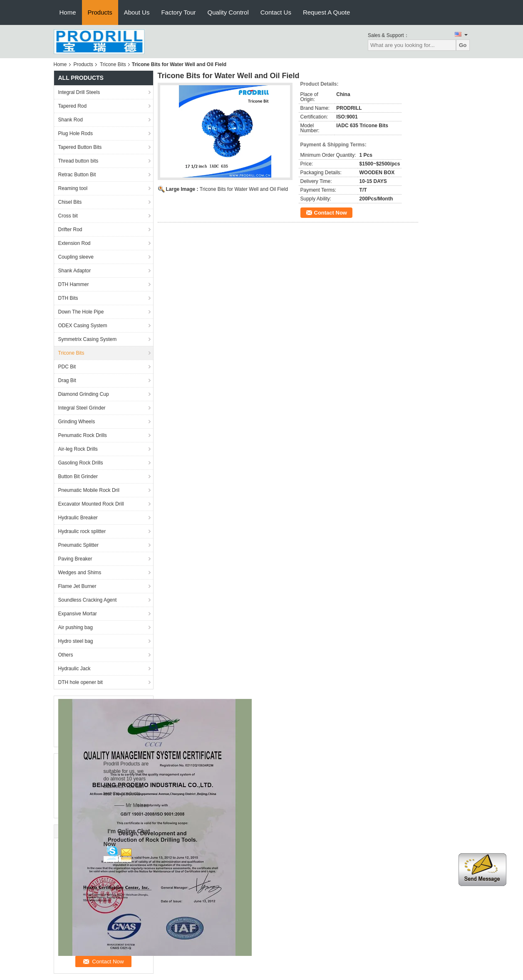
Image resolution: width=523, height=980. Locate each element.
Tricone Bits (113, 64)
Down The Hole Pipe (81, 312)
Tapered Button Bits (80, 147)
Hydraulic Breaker (78, 518)
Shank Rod (71, 120)
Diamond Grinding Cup (84, 394)
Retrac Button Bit (77, 175)
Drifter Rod (70, 230)
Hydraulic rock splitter (82, 531)
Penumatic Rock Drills (83, 435)
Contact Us (276, 12)
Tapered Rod (73, 106)
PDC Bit (67, 367)
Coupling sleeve (76, 257)
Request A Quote (326, 12)
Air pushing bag (76, 627)
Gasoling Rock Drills (81, 463)
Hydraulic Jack (74, 669)
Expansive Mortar (78, 614)
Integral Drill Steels (79, 92)
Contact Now (331, 213)
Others (66, 655)
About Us (137, 12)
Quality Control (228, 12)
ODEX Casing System (83, 326)
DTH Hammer (74, 284)
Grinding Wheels (77, 422)
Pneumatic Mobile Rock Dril (89, 490)
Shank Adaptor (75, 271)
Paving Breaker (75, 559)
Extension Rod (74, 243)
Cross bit (68, 216)
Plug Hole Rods (76, 133)
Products (100, 12)
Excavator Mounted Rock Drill (91, 504)
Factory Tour (178, 12)
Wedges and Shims (80, 573)
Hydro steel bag (76, 641)
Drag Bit (67, 380)
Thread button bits (78, 161)
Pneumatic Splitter (78, 545)
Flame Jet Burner (77, 586)
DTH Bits (68, 298)
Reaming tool (73, 188)
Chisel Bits (70, 202)
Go (463, 45)
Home (68, 12)
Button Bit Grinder (78, 476)
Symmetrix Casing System (88, 339)
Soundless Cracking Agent (88, 600)
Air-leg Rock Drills (78, 449)
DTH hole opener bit (81, 682)
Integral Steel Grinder (82, 408)
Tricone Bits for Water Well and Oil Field (244, 189)
